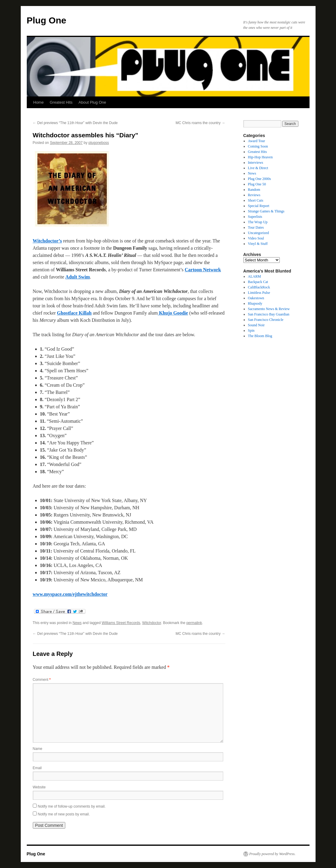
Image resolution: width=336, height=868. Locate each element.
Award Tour (256, 141)
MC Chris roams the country (200, 123)
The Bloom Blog (260, 336)
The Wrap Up (258, 222)
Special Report (259, 206)
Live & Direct (258, 168)
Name (38, 749)
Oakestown (256, 298)
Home (39, 102)
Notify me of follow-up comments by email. (72, 806)
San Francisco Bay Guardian (269, 314)
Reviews (254, 195)
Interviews (256, 163)
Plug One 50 (257, 184)
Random (254, 190)
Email (37, 768)
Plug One (47, 20)
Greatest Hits (61, 102)
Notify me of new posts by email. (64, 814)
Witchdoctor (152, 623)
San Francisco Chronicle (266, 320)
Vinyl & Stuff (258, 244)
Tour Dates (256, 227)
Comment (42, 680)
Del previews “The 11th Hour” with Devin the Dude (75, 123)
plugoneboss (99, 143)
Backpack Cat (258, 282)
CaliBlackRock (259, 287)
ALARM (254, 276)
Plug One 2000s (259, 179)
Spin (251, 330)
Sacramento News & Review (269, 309)
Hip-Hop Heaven (260, 157)
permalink (194, 623)
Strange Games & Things (266, 211)
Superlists (255, 217)
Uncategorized (258, 233)
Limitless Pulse (259, 293)
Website (39, 787)
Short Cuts (256, 200)
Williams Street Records (121, 623)
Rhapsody (255, 303)
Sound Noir (256, 325)
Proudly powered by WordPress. (273, 854)
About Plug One (92, 102)
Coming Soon (258, 146)
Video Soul (256, 238)
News (77, 623)
